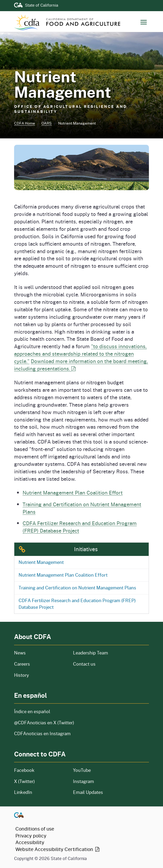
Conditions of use (35, 829)
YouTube (82, 770)
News (40, 653)
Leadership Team (91, 653)
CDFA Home (25, 123)
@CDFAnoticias (44, 723)
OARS (47, 123)
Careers (40, 664)
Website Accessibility (58, 849)
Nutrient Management (41, 562)
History (40, 675)
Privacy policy (31, 836)
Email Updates (88, 792)
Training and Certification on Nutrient (77, 588)
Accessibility (30, 842)
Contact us (84, 664)
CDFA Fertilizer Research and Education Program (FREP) (77, 604)
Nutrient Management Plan (63, 575)
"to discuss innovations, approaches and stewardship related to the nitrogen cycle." (80, 354)
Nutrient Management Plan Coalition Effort (73, 493)
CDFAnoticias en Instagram (42, 733)
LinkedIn (23, 792)
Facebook (24, 770)
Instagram (83, 781)
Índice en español (32, 711)
